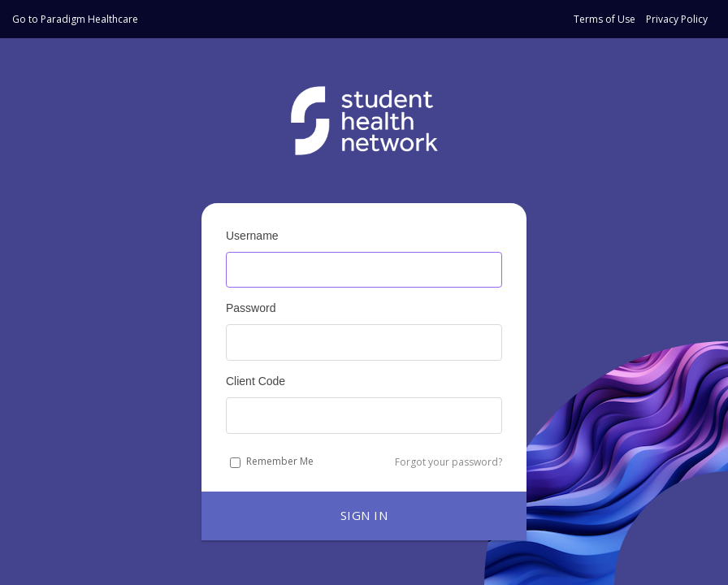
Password (251, 308)
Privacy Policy (677, 19)
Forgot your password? (448, 462)
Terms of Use (604, 19)
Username (252, 236)
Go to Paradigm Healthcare (75, 19)
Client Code (256, 381)
